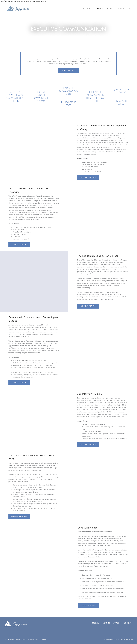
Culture (110, 8)
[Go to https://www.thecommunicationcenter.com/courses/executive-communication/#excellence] (95, 97)
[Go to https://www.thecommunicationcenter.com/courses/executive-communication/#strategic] (15, 97)
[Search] (129, 8)
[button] (68, 71)
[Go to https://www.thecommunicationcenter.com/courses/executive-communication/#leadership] (68, 104)
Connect (121, 8)
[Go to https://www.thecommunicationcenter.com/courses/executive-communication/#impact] (122, 102)
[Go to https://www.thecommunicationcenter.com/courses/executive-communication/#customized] (42, 97)
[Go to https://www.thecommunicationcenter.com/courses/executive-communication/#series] (68, 91)
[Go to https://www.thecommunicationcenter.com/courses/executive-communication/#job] (122, 91)
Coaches (99, 8)
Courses (87, 8)
